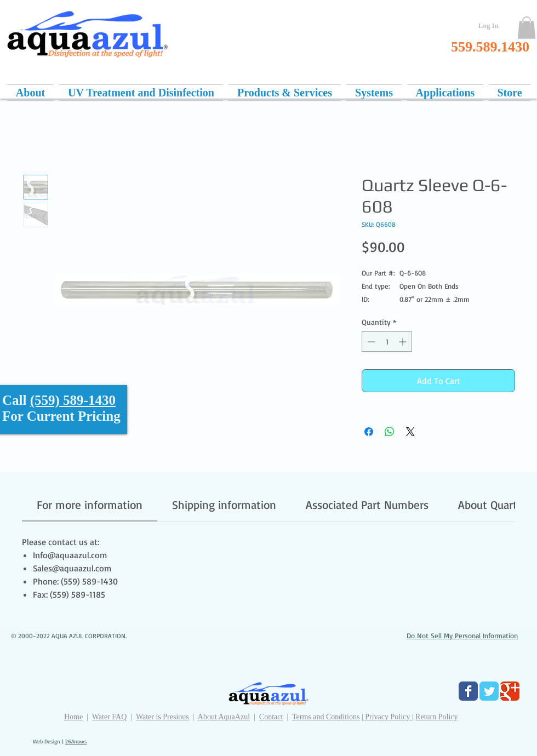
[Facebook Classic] (468, 691)
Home (73, 717)
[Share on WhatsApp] (390, 432)
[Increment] (404, 342)
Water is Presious (162, 717)
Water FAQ (110, 717)
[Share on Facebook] (369, 432)
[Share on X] (410, 432)
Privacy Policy (388, 717)
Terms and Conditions (326, 717)
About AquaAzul (224, 717)
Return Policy (436, 717)
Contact (271, 717)
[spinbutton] (387, 342)
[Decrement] (370, 342)
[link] (90, 505)
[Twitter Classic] (489, 691)
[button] (527, 28)
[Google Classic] (510, 691)
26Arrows (76, 741)
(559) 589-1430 (73, 400)
